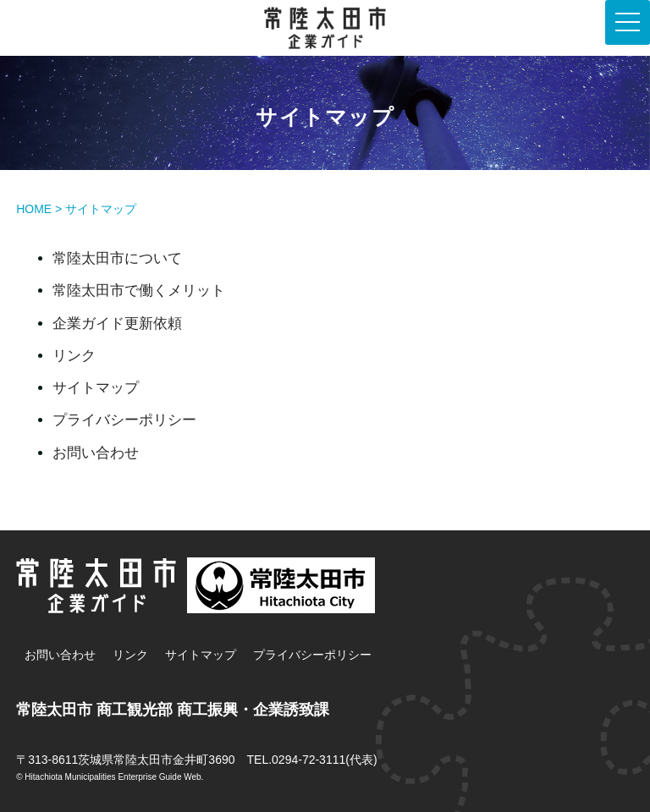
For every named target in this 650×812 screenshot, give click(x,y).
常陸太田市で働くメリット (139, 291)
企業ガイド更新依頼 (117, 324)
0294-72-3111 (308, 760)
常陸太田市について (117, 258)
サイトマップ (96, 388)
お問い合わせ (96, 453)
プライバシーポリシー (124, 420)
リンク (74, 356)
